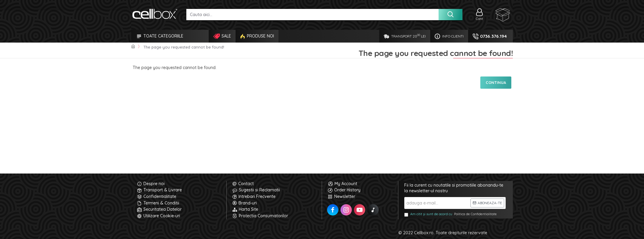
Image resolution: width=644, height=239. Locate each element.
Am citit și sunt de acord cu (451, 214)
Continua (496, 82)
